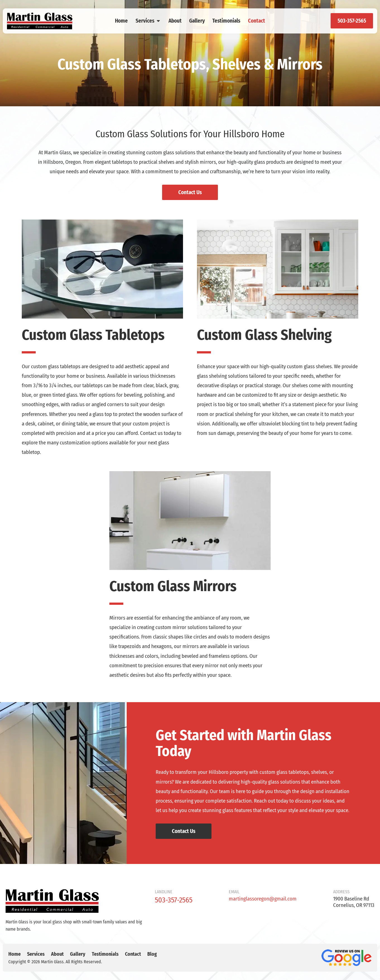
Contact (257, 21)
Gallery (197, 21)
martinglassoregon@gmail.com (263, 899)
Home (121, 21)
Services (148, 21)
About (175, 21)
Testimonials (226, 21)
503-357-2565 (174, 900)
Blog (152, 954)
